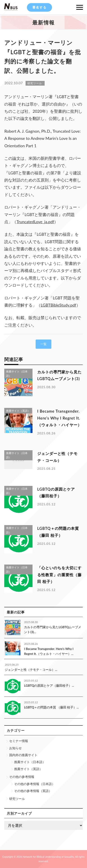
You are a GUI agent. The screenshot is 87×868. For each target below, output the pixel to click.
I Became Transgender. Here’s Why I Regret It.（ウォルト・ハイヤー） (59, 418)
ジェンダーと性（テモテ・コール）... (31, 670)
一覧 (43, 344)
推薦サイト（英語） (28, 769)
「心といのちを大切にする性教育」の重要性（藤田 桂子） (59, 575)
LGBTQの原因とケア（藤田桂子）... (49, 685)
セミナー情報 (19, 741)
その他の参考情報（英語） (33, 791)
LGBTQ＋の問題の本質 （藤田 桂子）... (51, 707)
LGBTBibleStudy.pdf (58, 305)
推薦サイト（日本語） (30, 762)
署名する (39, 7)
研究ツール (17, 799)
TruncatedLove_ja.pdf (35, 222)
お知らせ (15, 748)
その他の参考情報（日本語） (35, 784)
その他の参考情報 (22, 777)
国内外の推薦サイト (23, 755)
